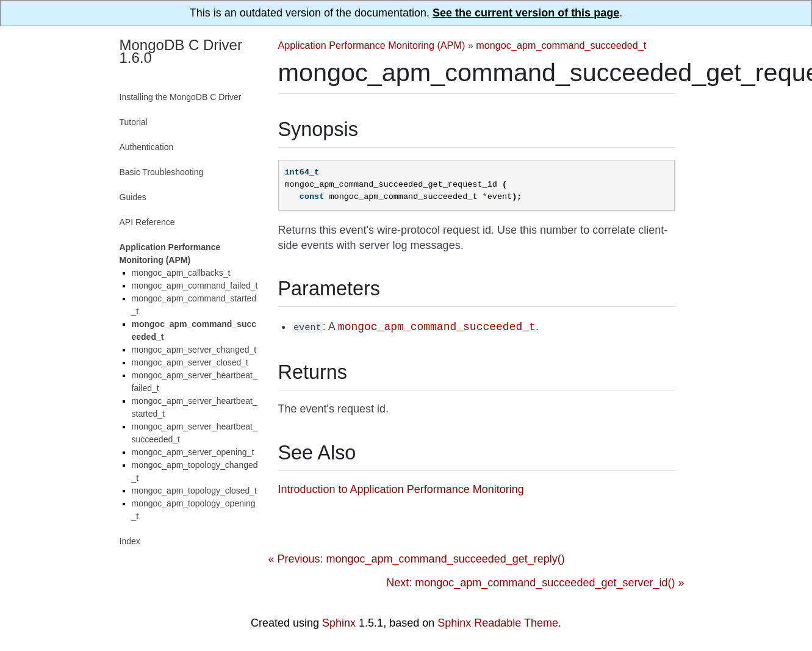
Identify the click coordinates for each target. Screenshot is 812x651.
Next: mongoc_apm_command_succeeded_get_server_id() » (535, 582)
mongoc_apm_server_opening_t (193, 452)
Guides (133, 197)
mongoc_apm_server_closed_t (190, 362)
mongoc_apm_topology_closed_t (194, 491)
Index (130, 541)
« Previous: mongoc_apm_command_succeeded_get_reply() (417, 558)
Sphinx (339, 622)
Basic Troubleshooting (162, 172)
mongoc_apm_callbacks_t (181, 273)
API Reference (147, 222)
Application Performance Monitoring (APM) (372, 45)
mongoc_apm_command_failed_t (195, 286)
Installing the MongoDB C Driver (181, 97)
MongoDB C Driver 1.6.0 (181, 51)
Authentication (147, 147)
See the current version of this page (526, 13)
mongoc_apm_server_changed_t (194, 350)
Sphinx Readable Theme (498, 622)
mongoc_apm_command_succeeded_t (561, 45)
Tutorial (134, 122)
